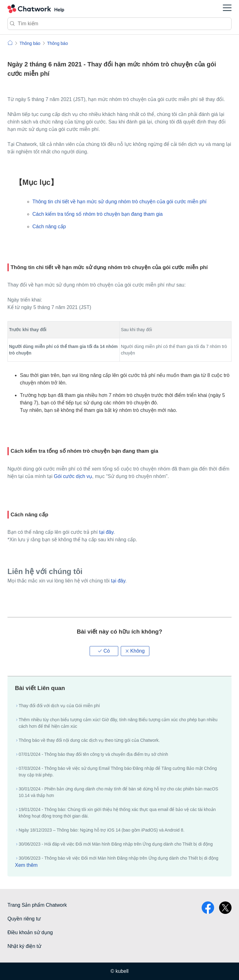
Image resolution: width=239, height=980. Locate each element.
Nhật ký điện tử (24, 946)
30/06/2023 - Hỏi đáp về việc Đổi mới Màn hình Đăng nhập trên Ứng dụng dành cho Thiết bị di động (116, 844)
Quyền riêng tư (24, 919)
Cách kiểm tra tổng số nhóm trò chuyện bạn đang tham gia (98, 214)
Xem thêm (26, 865)
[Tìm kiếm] (119, 24)
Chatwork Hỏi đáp (36, 9)
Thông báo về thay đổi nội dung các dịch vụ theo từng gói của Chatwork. (89, 740)
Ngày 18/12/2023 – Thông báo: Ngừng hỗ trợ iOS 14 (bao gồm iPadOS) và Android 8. (102, 830)
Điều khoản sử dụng (30, 932)
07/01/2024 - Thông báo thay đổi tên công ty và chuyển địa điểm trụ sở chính (93, 754)
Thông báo (30, 43)
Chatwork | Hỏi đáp (10, 43)
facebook (208, 908)
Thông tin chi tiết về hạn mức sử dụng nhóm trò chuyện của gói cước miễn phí (119, 202)
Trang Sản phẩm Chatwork (37, 905)
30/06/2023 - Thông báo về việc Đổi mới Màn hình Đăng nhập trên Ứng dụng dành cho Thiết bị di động (119, 858)
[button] (104, 651)
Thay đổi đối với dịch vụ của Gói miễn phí (59, 706)
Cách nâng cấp (49, 227)
